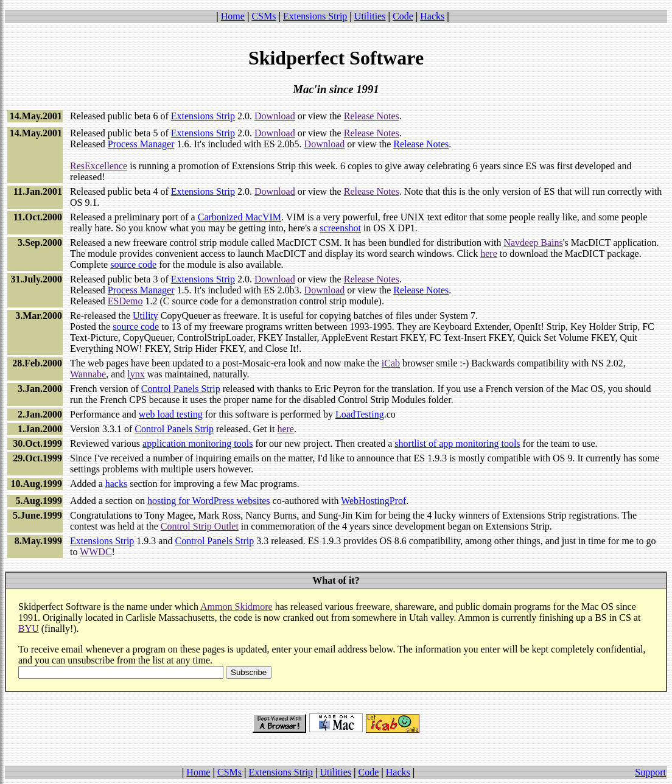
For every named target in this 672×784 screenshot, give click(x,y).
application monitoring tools (198, 443)
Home (233, 16)
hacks (116, 484)
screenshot (340, 228)
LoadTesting (360, 414)
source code (133, 264)
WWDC (96, 552)
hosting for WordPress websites (209, 501)
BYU (29, 628)
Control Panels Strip (181, 389)
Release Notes (372, 116)
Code (403, 16)
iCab (391, 363)
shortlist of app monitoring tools (457, 443)
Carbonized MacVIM (240, 217)
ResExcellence (99, 166)
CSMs (264, 16)
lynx (136, 374)
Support (650, 772)
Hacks (432, 16)
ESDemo (125, 301)
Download (275, 116)
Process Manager (141, 144)
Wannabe (88, 374)
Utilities (370, 16)
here (489, 254)
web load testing (171, 414)
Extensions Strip (315, 16)
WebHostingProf (373, 501)
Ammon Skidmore (236, 607)
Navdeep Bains (533, 243)
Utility (145, 316)
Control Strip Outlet (200, 526)
